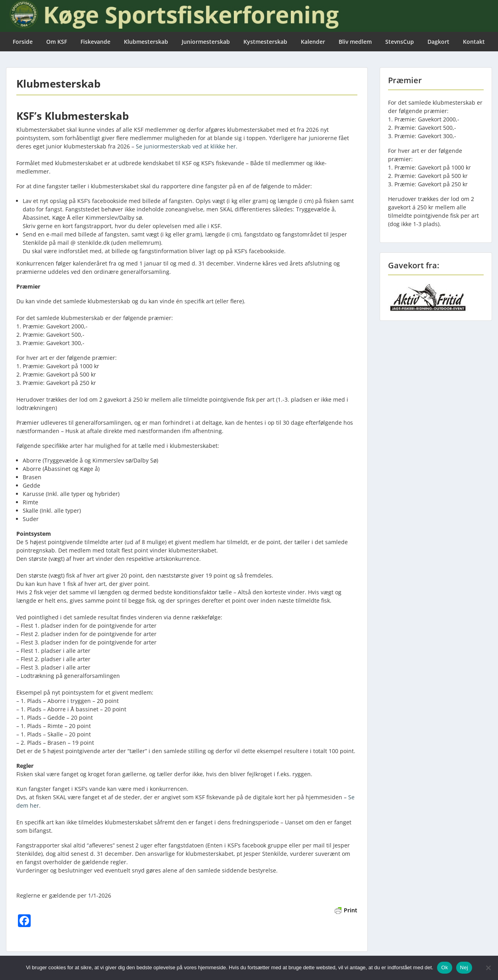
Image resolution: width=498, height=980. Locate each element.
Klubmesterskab (146, 42)
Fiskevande (95, 42)
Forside (23, 42)
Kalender (313, 42)
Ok (444, 967)
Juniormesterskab (206, 42)
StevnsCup (400, 42)
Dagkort (438, 42)
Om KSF (57, 42)
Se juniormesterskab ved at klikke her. (187, 146)
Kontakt (474, 42)
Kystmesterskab (265, 42)
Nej (464, 967)
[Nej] (488, 968)
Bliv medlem (355, 42)
